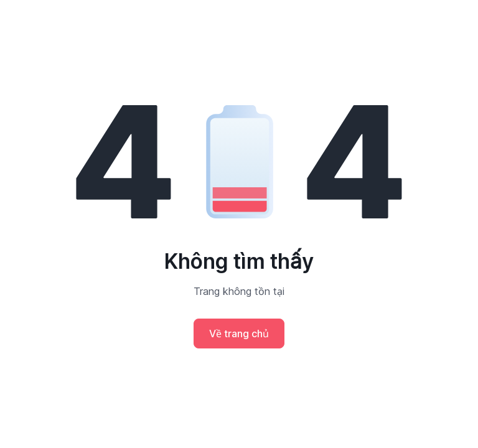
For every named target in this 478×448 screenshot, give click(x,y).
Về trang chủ (239, 334)
